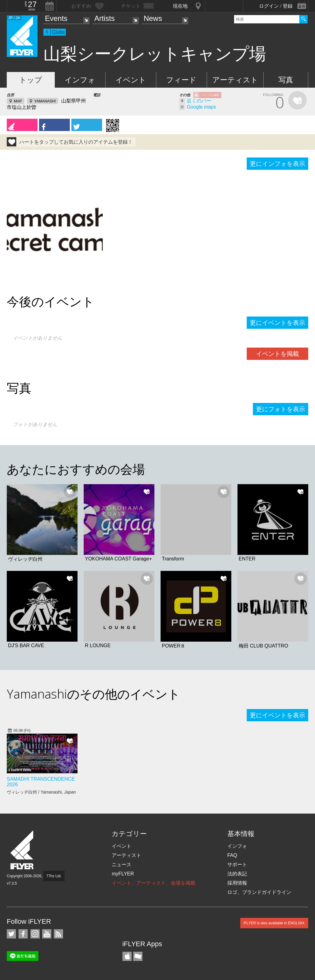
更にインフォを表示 (277, 164)
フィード (181, 80)
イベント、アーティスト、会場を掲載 (154, 883)
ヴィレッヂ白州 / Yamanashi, (41, 792)
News (153, 18)
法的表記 (237, 874)
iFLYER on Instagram (35, 934)
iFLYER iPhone (127, 956)
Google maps (201, 107)
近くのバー (199, 101)
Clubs (58, 32)
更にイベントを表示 (277, 323)
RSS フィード (58, 934)
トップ (31, 80)
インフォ (80, 80)
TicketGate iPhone (138, 956)
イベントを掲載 (277, 354)
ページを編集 (210, 95)
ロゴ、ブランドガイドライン (259, 892)
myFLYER (123, 874)
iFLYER (22, 850)
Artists (104, 18)
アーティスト (235, 80)
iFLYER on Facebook (23, 934)
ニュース (122, 864)
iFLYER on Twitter (11, 934)
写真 (286, 80)
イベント (131, 80)
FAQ (232, 855)
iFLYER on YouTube (47, 934)
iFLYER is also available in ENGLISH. (274, 923)
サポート (237, 864)
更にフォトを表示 (281, 409)
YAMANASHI (45, 101)
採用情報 (237, 883)
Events (56, 18)
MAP (18, 101)
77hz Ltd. (54, 876)
